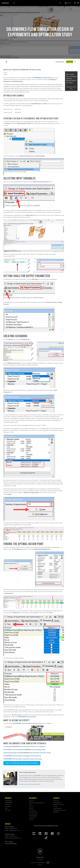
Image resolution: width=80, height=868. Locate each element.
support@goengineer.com (15, 838)
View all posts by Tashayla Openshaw (30, 784)
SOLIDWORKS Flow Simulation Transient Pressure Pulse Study (23, 759)
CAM (6, 808)
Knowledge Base (33, 816)
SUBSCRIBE (70, 62)
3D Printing (56, 801)
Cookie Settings (40, 859)
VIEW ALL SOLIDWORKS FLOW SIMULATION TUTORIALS (22, 763)
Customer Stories (33, 814)
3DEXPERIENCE (9, 803)
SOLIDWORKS (8, 801)
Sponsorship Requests (11, 844)
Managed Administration (59, 810)
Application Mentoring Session (37, 803)
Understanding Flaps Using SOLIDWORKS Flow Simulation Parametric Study (27, 753)
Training (31, 820)
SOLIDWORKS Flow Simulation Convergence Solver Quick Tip (22, 756)
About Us (31, 801)
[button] (69, 3)
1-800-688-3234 (13, 829)
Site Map (40, 865)
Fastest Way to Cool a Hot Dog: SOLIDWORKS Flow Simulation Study (24, 750)
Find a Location (9, 842)
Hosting (55, 806)
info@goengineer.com (14, 831)
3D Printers (8, 805)
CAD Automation (57, 803)
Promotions (8, 810)
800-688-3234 (60, 62)
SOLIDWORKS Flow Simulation (42, 78)
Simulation (56, 812)
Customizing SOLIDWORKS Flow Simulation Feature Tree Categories (24, 746)
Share (5, 73)
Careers (31, 808)
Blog (30, 805)
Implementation (57, 808)
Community (32, 810)
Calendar (31, 806)
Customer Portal (33, 812)
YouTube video (16, 715)
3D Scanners (8, 806)
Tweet (5, 74)
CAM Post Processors (59, 805)
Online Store (32, 818)
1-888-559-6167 (13, 836)
